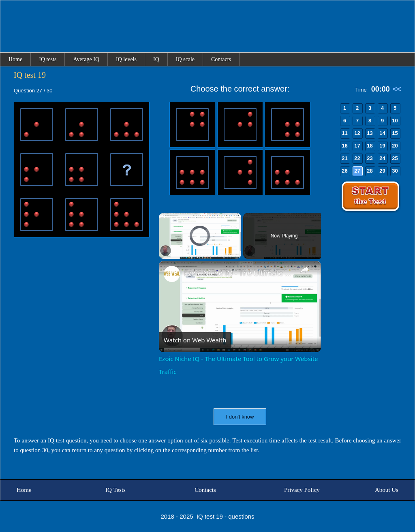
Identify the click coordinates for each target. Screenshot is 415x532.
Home (15, 59)
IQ (156, 59)
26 (344, 171)
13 (370, 133)
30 (395, 171)
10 (395, 121)
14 (382, 133)
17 (357, 146)
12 (357, 133)
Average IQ (86, 59)
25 (395, 158)
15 (395, 133)
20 (395, 146)
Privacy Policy (302, 490)
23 (370, 158)
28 (370, 171)
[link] (172, 274)
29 (382, 171)
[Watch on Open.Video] (195, 340)
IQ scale (185, 59)
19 (382, 146)
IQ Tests (116, 490)
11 (344, 133)
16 (344, 146)
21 (344, 158)
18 (370, 146)
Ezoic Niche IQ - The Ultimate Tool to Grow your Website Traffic (239, 273)
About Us (387, 490)
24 (382, 158)
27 (357, 171)
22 (357, 158)
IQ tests (48, 59)
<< (397, 89)
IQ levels (126, 59)
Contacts (221, 59)
